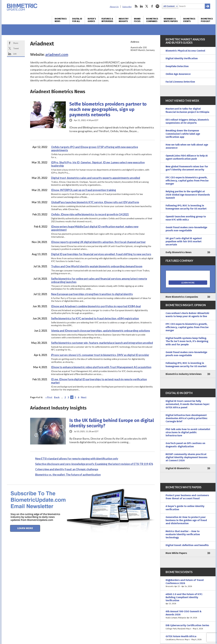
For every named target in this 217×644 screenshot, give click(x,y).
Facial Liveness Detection (180, 82)
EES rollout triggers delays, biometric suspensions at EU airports (187, 121)
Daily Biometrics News (179, 252)
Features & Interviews (107, 20)
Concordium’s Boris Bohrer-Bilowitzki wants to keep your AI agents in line (187, 315)
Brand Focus (137, 20)
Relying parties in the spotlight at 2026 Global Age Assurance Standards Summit (188, 195)
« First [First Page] (49, 397)
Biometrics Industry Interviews (184, 374)
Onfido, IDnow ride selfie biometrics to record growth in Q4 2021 (90, 214)
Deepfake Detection (177, 66)
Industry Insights (124, 20)
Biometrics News (61, 20)
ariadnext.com (57, 54)
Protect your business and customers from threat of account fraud (187, 497)
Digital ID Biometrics (178, 468)
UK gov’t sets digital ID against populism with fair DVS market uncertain (184, 242)
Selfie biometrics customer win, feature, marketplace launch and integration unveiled (102, 343)
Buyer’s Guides (92, 20)
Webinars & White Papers (171, 20)
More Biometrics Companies (182, 297)
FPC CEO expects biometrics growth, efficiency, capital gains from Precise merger (187, 181)
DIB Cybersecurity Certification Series (188, 627)
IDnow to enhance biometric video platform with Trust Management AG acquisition (101, 367)
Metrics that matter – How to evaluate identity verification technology (183, 534)
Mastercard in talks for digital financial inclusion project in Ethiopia (187, 110)
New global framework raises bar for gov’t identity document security (187, 168)
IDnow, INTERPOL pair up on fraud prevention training (84, 190)
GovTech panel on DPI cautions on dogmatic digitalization (185, 445)
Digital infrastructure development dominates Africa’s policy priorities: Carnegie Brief (187, 418)
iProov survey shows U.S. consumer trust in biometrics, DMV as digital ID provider (100, 355)
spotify (157, 6)
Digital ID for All (77, 20)
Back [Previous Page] (57, 397)
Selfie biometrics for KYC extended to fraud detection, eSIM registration (95, 318)
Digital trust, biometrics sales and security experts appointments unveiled (96, 178)
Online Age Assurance (178, 74)
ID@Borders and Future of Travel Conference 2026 (188, 583)
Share (16, 43)
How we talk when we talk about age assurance (187, 146)
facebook (152, 6)
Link (15, 54)
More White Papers (176, 553)
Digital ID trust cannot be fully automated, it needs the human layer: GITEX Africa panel (188, 404)
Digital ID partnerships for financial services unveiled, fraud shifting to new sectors (101, 254)
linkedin (141, 6)
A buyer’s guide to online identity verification (185, 508)
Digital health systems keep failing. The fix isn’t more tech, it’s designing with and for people (187, 341)
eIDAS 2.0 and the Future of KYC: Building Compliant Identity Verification (188, 599)
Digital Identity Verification (182, 58)
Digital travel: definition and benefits (187, 545)
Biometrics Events (189, 20)
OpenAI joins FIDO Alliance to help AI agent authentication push (187, 157)
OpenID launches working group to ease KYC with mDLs (186, 218)
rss (136, 6)
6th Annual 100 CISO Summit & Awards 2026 (188, 615)
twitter (147, 6)
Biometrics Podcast (207, 20)
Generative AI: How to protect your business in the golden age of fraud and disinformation (186, 520)
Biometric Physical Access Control (185, 51)
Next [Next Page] (84, 397)
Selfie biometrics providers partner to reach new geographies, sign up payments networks (108, 109)
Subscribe (127, 7)
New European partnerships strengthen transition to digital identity (92, 294)
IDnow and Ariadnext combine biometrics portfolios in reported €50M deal (96, 306)
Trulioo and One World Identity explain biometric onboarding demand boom (97, 266)
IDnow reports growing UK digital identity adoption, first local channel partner (98, 242)
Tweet (16, 48)
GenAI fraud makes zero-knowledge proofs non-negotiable (186, 229)
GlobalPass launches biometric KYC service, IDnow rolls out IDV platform (95, 202)
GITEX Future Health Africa (188, 638)
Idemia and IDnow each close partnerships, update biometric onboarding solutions (101, 331)
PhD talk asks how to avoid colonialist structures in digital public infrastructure (188, 432)
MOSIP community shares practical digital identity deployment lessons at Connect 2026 (186, 457)
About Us (114, 7)
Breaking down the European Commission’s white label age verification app (183, 134)
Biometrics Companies (152, 20)
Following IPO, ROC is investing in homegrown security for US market (186, 207)
